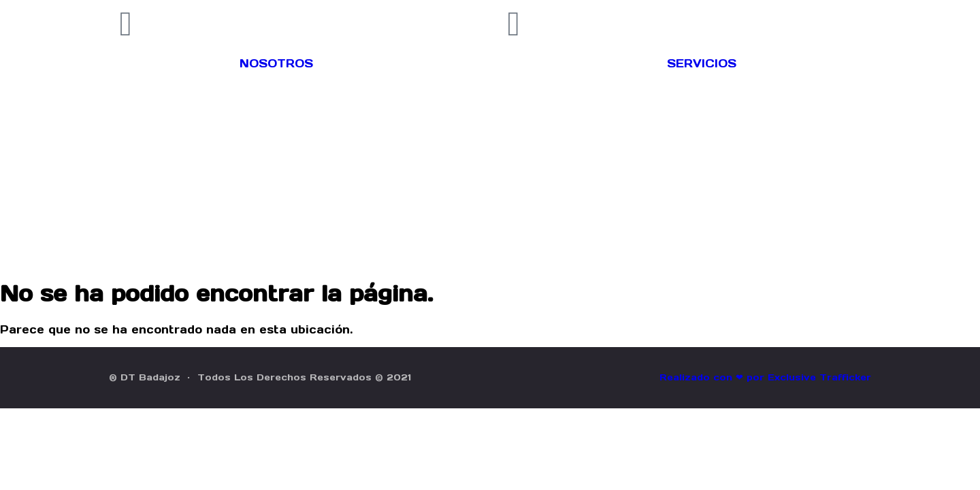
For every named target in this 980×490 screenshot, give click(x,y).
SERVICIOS (702, 63)
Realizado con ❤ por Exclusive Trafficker (765, 377)
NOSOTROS (276, 63)
